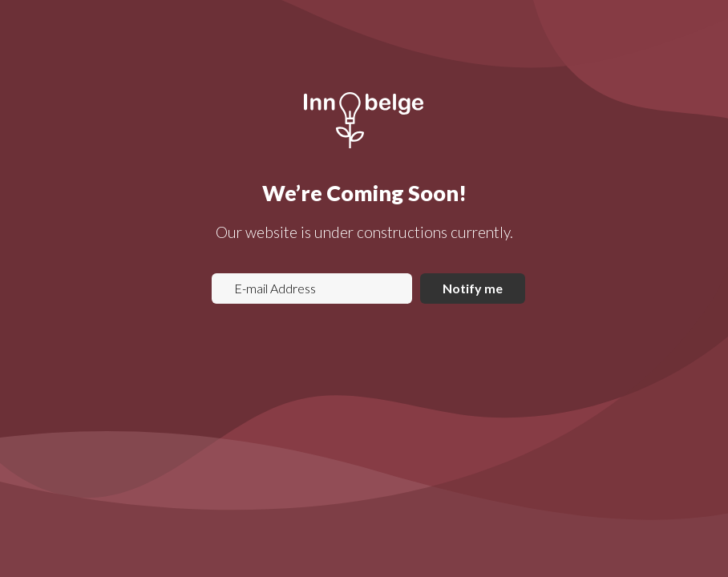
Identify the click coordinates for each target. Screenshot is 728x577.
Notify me (473, 288)
